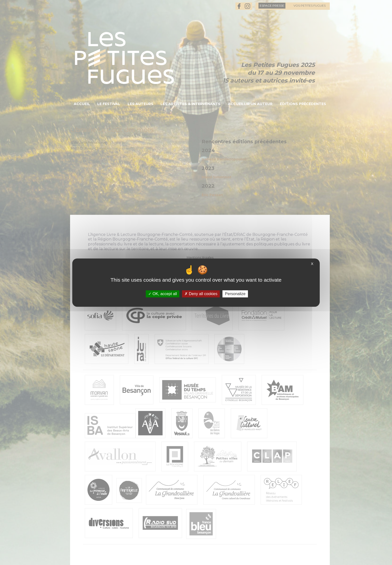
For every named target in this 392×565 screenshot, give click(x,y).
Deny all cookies (201, 294)
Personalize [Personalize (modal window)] (235, 294)
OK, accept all (163, 294)
